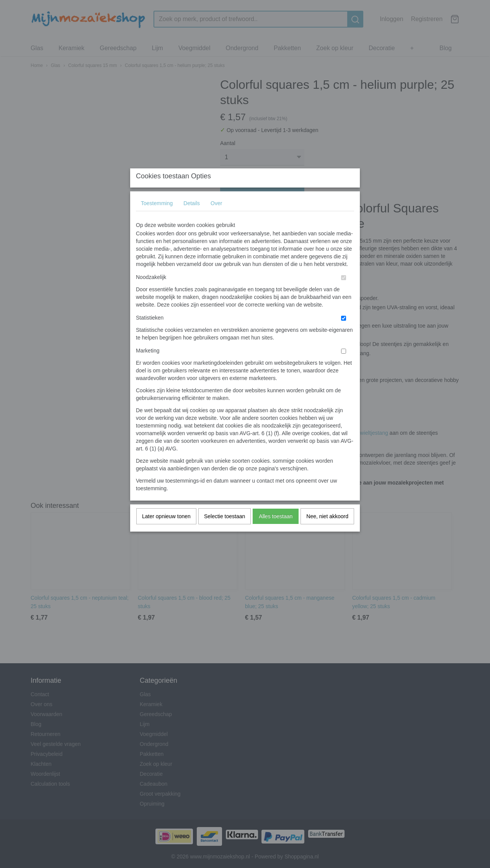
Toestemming (157, 218)
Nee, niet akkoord (327, 531)
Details (192, 218)
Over (216, 218)
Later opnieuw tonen (166, 531)
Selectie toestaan (225, 531)
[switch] (344, 293)
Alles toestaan (276, 531)
